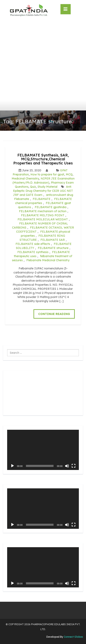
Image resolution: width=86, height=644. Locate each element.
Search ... (7, 349)
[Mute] (67, 466)
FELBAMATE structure (53, 248)
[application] (43, 450)
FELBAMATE (42, 199)
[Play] (12, 466)
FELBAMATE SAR (53, 240)
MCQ (69, 174)
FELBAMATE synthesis (33, 252)
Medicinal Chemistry (25, 179)
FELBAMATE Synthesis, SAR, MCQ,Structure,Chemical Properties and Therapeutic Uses (43, 159)
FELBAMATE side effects (33, 244)
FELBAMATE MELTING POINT (43, 215)
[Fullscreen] (74, 466)
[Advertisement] (43, 65)
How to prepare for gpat (47, 174)
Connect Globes (73, 637)
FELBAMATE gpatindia (51, 207)
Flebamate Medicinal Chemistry (48, 260)
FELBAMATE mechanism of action (43, 211)
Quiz (33, 187)
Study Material (47, 187)
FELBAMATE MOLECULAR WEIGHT (43, 219)
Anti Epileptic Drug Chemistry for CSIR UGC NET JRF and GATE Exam (43, 191)
